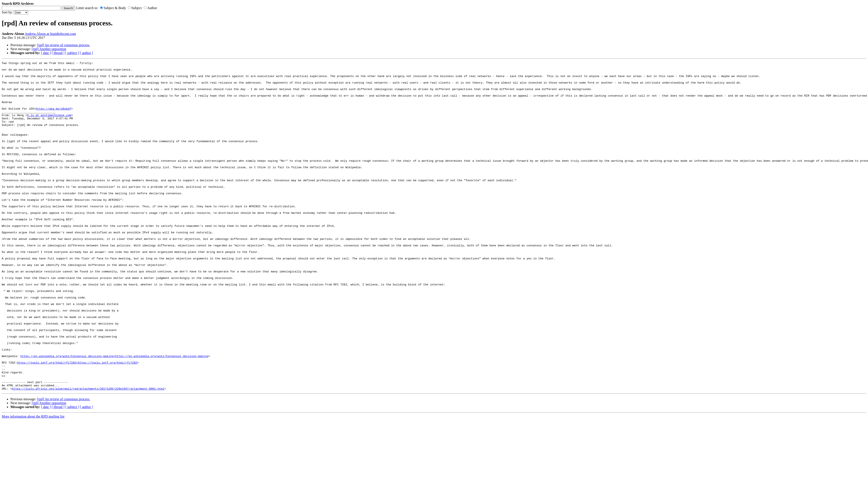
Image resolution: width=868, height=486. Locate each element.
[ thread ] (58, 53)
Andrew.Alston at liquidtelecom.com (50, 34)
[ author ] (87, 53)
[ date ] (46, 53)
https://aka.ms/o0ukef (53, 118)
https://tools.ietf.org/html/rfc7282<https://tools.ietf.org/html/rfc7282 (77, 423)
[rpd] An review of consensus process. (64, 45)
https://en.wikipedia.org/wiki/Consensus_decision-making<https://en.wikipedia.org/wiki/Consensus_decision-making (114, 415)
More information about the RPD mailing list (33, 482)
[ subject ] (72, 53)
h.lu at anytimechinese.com (49, 126)
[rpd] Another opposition (49, 49)
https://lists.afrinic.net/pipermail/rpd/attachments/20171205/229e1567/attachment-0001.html (88, 454)
